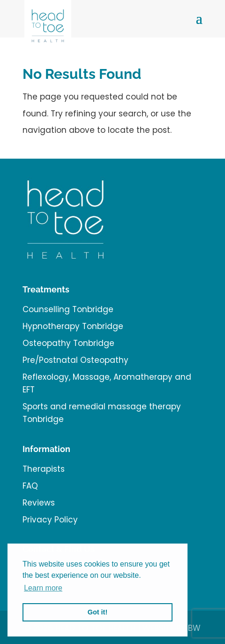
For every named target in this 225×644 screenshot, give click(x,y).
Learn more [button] (43, 588)
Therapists (44, 469)
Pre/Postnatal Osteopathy (75, 360)
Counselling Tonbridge (68, 309)
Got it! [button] (97, 612)
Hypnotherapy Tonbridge (73, 326)
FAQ (30, 486)
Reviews (39, 503)
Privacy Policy (50, 520)
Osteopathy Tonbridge (68, 343)
